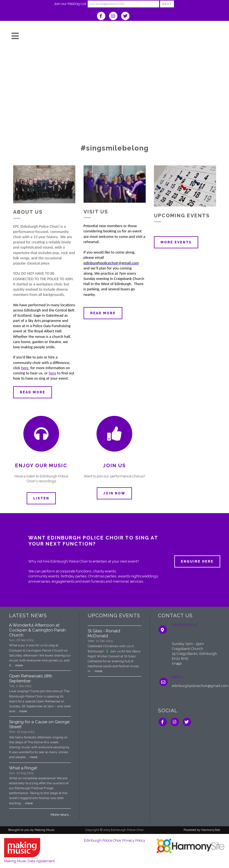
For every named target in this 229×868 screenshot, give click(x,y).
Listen (41, 498)
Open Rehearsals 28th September (31, 678)
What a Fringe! (23, 768)
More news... (61, 815)
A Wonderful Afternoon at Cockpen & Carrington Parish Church (37, 630)
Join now (114, 493)
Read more (33, 392)
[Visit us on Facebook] (103, 17)
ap (179, 663)
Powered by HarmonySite (202, 830)
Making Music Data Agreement (29, 861)
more (19, 665)
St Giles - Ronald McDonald (104, 633)
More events (176, 242)
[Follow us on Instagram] (115, 17)
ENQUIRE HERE (197, 561)
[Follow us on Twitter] (127, 17)
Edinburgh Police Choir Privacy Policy (114, 840)
